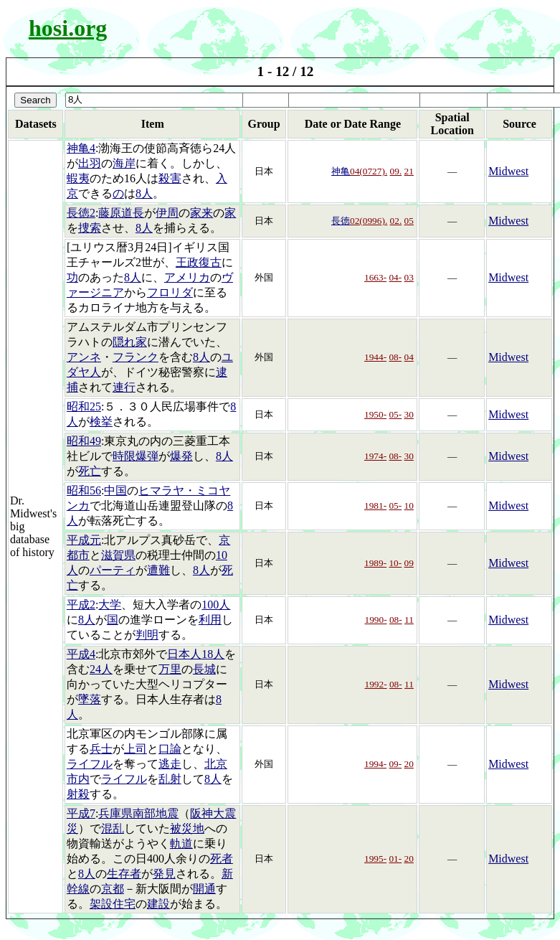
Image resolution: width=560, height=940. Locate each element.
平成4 (81, 654)
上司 (136, 749)
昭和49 (84, 441)
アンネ (84, 357)
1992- (375, 684)
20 (409, 764)
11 (409, 620)
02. (396, 221)
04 (409, 357)
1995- (375, 859)
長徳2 (81, 213)
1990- (375, 620)
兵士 (101, 749)
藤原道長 (121, 213)
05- (395, 414)
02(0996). (369, 221)
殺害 (170, 178)
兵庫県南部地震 (138, 813)
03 (409, 277)
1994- (375, 764)
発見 (164, 874)
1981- (375, 506)
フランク (136, 357)
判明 (147, 635)
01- (395, 859)
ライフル (90, 764)
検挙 (101, 422)
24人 (101, 669)
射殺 (78, 794)
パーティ (113, 570)
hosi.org (68, 28)
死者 (222, 859)
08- (395, 357)
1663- (375, 277)
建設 (158, 904)
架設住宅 (113, 904)
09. (396, 171)
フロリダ (170, 292)
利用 (210, 620)
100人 (216, 605)
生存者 (124, 874)
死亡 (90, 471)
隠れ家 (130, 342)
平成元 (84, 540)
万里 (170, 669)
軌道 (181, 843)
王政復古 (199, 262)
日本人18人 (196, 654)
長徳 (341, 221)
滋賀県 (118, 555)
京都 (113, 889)
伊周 (167, 213)
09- (395, 764)
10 (409, 506)
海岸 (124, 163)
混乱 (113, 828)
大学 (110, 605)
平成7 (81, 813)
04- (395, 277)
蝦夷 (78, 178)
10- (395, 563)
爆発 (181, 456)
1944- (375, 357)
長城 (204, 669)
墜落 (90, 699)
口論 (170, 749)
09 (409, 563)
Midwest (508, 171)
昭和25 (84, 406)
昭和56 (84, 490)
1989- (375, 563)
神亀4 (81, 148)
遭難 (158, 570)
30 (409, 414)
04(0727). (369, 171)
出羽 (90, 163)
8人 (144, 193)
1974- (375, 456)
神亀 (341, 171)
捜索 (90, 228)
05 (409, 221)
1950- (375, 414)
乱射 (170, 779)
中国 (115, 490)
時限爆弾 (136, 456)
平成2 (81, 605)
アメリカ (187, 277)
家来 (201, 213)
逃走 (170, 764)
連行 (124, 387)
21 (409, 171)
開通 (204, 889)
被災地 (187, 828)
